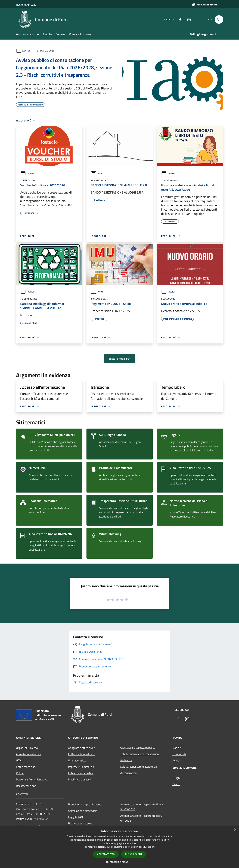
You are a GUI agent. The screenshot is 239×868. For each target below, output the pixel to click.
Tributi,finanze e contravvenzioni (140, 754)
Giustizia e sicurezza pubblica (138, 748)
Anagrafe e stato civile (82, 748)
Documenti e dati (26, 786)
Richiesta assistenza (80, 823)
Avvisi (26, 51)
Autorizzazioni (129, 773)
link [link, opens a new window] (153, 847)
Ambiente (126, 760)
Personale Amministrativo (32, 779)
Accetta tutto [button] (106, 854)
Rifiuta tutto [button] (134, 854)
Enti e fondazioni (26, 767)
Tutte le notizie (119, 359)
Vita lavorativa (77, 760)
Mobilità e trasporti (80, 779)
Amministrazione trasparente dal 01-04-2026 (143, 818)
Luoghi (176, 778)
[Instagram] (188, 19)
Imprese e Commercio (81, 767)
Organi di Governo (27, 748)
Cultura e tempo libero (82, 754)
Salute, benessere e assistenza (139, 767)
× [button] (235, 830)
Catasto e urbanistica (81, 773)
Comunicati (179, 754)
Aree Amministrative (29, 754)
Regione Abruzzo (26, 5)
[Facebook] (179, 19)
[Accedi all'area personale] (205, 5)
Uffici (19, 760)
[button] (120, 862)
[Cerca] (219, 20)
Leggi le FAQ (76, 817)
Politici (20, 773)
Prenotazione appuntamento (85, 804)
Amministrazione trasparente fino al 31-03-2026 (142, 807)
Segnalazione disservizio (83, 811)
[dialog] (119, 847)
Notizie (177, 748)
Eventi (176, 784)
